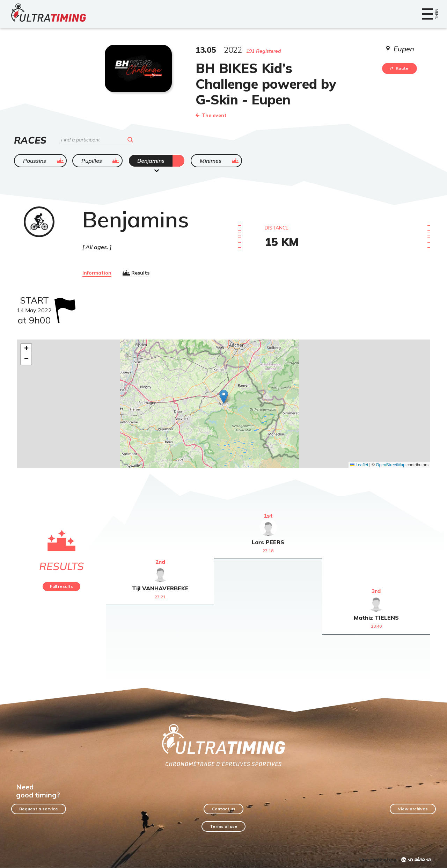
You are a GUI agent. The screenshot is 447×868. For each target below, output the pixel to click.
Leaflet (359, 465)
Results (136, 273)
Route (400, 68)
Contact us (224, 809)
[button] (224, 397)
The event (211, 115)
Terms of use (224, 826)
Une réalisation (378, 860)
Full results (61, 586)
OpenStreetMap (391, 465)
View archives (413, 809)
